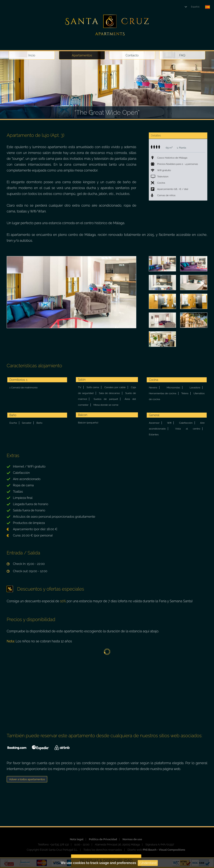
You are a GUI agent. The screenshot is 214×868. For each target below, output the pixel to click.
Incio (32, 55)
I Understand (148, 863)
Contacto (132, 55)
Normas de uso (132, 839)
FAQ (182, 55)
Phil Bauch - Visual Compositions (164, 850)
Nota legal (77, 839)
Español (195, 7)
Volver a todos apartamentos (27, 779)
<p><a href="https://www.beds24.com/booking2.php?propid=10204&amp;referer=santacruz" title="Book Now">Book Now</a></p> (107, 690)
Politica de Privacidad (103, 839)
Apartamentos (82, 55)
